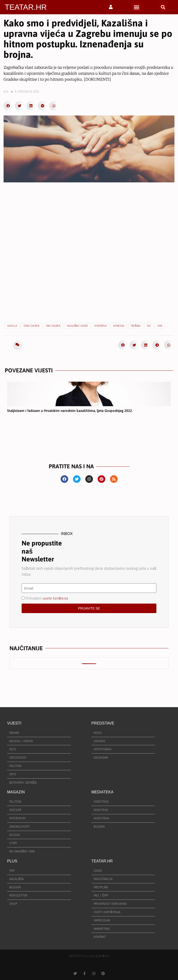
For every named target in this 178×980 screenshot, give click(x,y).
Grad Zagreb (31, 326)
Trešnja (135, 326)
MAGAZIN (16, 792)
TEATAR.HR (26, 7)
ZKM (160, 326)
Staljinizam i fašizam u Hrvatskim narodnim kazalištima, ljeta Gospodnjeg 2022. (70, 411)
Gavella (12, 326)
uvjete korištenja (55, 598)
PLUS (12, 861)
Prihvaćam (47, 598)
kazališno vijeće (77, 326)
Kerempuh (101, 326)
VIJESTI (14, 723)
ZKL (149, 326)
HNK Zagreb (53, 326)
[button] (137, 7)
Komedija (119, 326)
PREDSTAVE (103, 723)
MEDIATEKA (103, 792)
